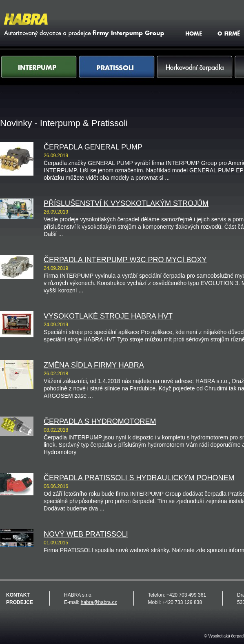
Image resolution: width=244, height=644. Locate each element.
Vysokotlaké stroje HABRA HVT (108, 316)
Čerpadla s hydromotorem (100, 421)
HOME (195, 33)
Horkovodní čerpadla (195, 75)
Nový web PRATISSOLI (86, 534)
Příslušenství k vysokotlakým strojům (126, 203)
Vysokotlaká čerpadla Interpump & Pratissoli (83, 25)
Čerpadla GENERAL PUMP (93, 147)
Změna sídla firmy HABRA (94, 365)
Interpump (39, 75)
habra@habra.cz (99, 602)
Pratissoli (117, 75)
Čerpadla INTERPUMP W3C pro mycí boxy (125, 260)
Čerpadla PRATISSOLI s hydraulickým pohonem (139, 478)
